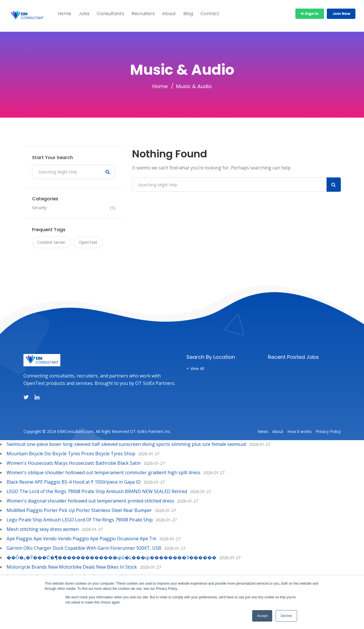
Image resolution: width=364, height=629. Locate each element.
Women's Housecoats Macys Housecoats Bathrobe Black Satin (74, 463)
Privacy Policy (328, 432)
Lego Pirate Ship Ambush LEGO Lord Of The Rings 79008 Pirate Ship (80, 520)
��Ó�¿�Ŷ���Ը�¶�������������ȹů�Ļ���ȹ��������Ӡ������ (112, 557)
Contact (210, 14)
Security (39, 208)
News (263, 432)
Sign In (310, 14)
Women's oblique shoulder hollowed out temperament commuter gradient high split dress (104, 472)
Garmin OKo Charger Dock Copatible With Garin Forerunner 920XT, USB (84, 548)
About (169, 14)
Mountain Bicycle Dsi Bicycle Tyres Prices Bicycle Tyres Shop (71, 454)
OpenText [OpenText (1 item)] (88, 242)
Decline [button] (286, 616)
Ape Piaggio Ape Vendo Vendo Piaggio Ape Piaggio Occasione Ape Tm (81, 539)
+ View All (195, 369)
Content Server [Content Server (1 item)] (51, 242)
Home (64, 14)
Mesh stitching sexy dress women (43, 529)
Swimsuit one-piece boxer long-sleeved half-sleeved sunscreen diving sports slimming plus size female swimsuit (126, 444)
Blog (188, 14)
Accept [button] (262, 616)
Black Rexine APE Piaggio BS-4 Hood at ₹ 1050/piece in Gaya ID (74, 482)
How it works (300, 432)
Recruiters (143, 14)
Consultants (111, 14)
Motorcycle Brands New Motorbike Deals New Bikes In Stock (72, 567)
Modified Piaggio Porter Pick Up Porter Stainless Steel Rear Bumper (79, 510)
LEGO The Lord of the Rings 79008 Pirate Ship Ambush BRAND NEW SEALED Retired (97, 491)
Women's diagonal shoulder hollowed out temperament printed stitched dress (90, 501)
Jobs (84, 14)
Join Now (341, 14)
